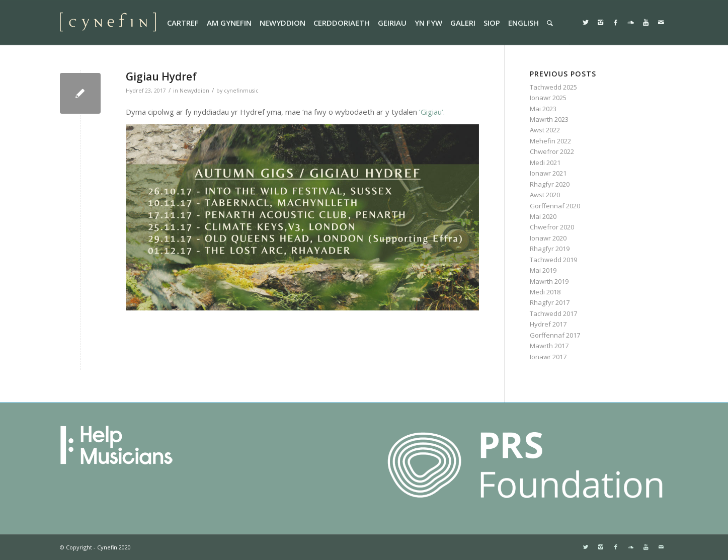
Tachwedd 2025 (553, 87)
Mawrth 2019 (549, 281)
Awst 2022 (545, 130)
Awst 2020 (545, 195)
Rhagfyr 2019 (550, 249)
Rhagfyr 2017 (550, 302)
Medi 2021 (545, 163)
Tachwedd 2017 (553, 313)
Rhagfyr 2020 (550, 184)
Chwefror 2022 (552, 151)
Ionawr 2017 (548, 357)
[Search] (550, 23)
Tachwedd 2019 (553, 260)
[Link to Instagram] (601, 22)
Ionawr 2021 (548, 173)
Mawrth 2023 (549, 119)
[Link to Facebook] (616, 22)
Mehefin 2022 (550, 141)
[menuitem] (183, 23)
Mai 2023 (543, 109)
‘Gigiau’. (433, 112)
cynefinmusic (241, 91)
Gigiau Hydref (161, 76)
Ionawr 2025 (548, 98)
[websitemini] (108, 23)
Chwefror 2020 (552, 227)
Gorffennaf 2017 (555, 335)
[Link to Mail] (661, 22)
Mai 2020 (543, 216)
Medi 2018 (545, 292)
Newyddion (194, 91)
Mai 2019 (543, 270)
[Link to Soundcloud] (631, 22)
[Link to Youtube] (646, 22)
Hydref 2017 (548, 324)
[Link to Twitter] (586, 22)
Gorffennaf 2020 (555, 206)
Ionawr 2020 (548, 238)
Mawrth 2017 (549, 346)
